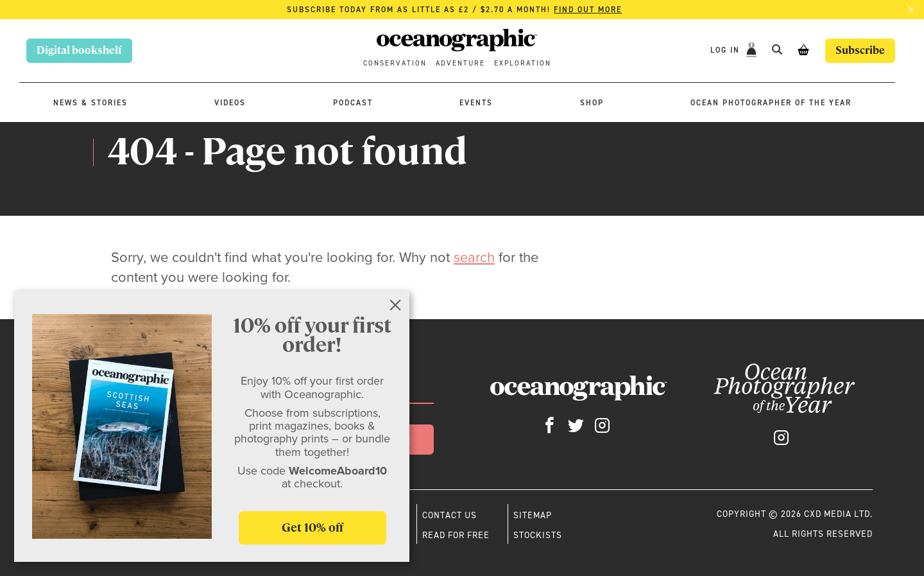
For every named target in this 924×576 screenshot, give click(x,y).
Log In (727, 50)
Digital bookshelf (79, 50)
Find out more (588, 10)
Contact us (449, 515)
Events (476, 103)
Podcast (353, 103)
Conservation (395, 63)
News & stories (90, 103)
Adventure (460, 63)
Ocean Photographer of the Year (771, 103)
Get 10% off (312, 528)
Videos (230, 103)
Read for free (456, 535)
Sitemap (533, 515)
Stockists (538, 535)
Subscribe (860, 50)
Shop (592, 103)
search (474, 257)
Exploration (523, 63)
